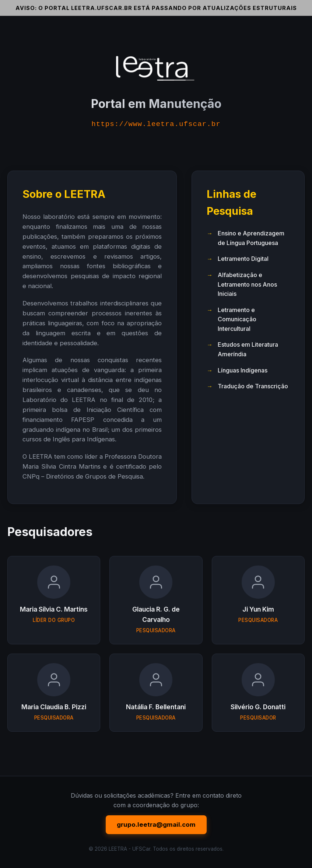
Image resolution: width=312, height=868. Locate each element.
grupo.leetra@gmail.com (156, 825)
